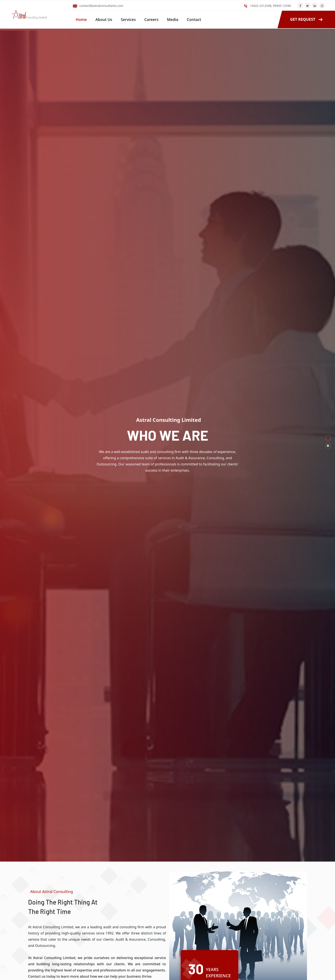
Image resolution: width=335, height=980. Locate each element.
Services (128, 19)
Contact (194, 19)
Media (173, 19)
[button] (328, 438)
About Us (104, 19)
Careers (151, 19)
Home (81, 19)
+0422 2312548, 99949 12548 (270, 6)
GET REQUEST (303, 19)
